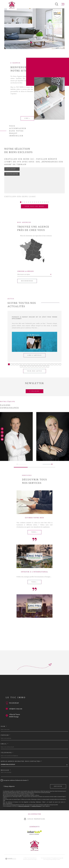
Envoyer (58, 784)
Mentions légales (59, 856)
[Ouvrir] (57, 4)
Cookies (58, 857)
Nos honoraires (44, 856)
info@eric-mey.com (16, 707)
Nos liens (46, 857)
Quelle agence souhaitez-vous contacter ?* (21, 759)
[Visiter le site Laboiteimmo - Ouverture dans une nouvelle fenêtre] (11, 857)
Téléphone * (7, 750)
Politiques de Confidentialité (24, 804)
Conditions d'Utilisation (36, 804)
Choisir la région (26, 269)
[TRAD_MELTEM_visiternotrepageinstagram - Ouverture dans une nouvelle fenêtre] (2, 436)
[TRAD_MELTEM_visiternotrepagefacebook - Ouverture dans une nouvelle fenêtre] (2, 429)
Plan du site (51, 856)
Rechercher (27, 279)
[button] (31, 42)
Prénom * (6, 733)
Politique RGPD (52, 857)
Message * (6, 768)
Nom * (4, 724)
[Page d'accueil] (12, 5)
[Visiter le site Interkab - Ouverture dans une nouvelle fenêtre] (35, 830)
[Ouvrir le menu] (63, 4)
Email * (5, 742)
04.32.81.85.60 (14, 701)
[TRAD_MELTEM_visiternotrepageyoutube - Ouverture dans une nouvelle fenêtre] (2, 439)
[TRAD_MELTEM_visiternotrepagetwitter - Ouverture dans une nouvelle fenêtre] (2, 432)
